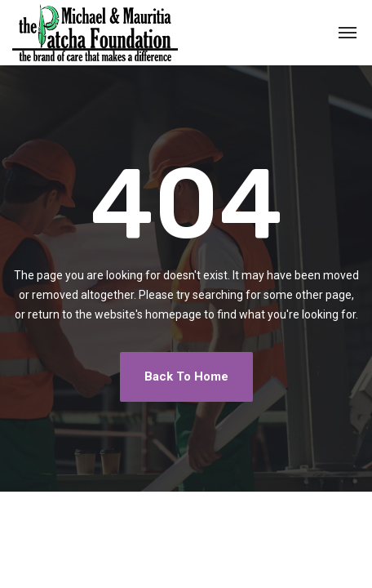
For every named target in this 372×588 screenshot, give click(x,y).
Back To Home (186, 376)
